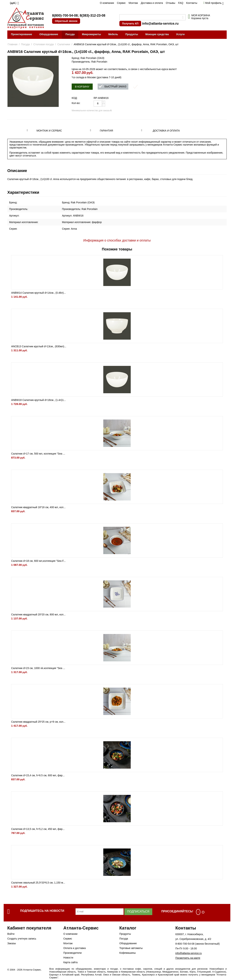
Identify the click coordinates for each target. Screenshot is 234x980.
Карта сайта (70, 962)
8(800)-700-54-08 (65, 16)
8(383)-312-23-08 (93, 16)
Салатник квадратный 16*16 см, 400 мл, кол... (38, 507)
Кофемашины (128, 953)
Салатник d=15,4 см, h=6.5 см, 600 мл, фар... (38, 775)
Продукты (132, 34)
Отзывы (170, 3)
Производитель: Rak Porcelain (89, 62)
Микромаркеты (91, 34)
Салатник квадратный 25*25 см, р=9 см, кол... (38, 722)
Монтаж (133, 3)
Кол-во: (76, 103)
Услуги (180, 34)
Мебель (113, 34)
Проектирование (22, 34)
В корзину (82, 87)
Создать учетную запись (22, 939)
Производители (72, 953)
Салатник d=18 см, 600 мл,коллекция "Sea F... (38, 561)
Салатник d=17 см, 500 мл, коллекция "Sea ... (38, 454)
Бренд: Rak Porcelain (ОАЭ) (88, 58)
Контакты (192, 3)
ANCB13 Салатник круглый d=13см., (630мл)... (39, 346)
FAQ (181, 3)
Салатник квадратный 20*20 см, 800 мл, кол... (38, 614)
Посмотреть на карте (188, 958)
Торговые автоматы (131, 948)
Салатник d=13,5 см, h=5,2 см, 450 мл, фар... (38, 829)
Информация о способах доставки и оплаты (117, 240)
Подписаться (138, 912)
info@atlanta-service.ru (160, 24)
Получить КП (130, 24)
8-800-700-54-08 (185, 944)
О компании (107, 3)
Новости (68, 958)
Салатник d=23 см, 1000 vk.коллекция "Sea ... (38, 668)
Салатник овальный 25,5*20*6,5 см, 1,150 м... (38, 883)
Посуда (70, 34)
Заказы (12, 943)
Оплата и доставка (74, 948)
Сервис (121, 3)
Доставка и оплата (152, 3)
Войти (11, 934)
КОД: (75, 98)
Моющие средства (157, 34)
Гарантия (106, 131)
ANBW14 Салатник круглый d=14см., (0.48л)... (38, 293)
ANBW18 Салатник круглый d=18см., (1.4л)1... (38, 400)
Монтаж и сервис (49, 131)
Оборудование (49, 34)
